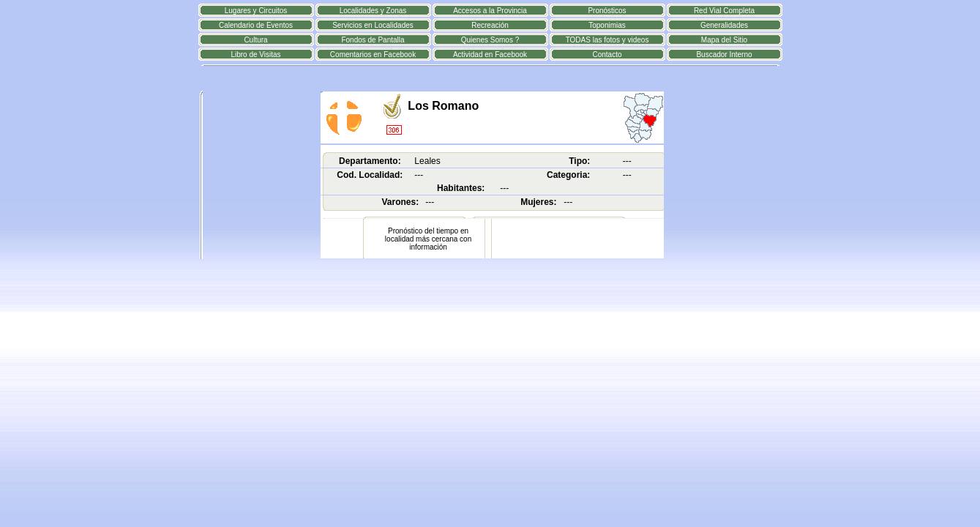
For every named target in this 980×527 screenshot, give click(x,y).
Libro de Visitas (255, 55)
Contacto (607, 55)
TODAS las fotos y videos (607, 40)
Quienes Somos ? (490, 40)
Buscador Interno (724, 55)
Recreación (490, 25)
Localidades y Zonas (373, 11)
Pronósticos (607, 11)
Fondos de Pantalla (373, 40)
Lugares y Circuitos (256, 11)
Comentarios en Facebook (373, 55)
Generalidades (724, 25)
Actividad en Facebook (490, 55)
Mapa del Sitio (724, 40)
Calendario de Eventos (256, 25)
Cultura (255, 40)
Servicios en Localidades (373, 25)
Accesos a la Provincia (490, 11)
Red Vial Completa (724, 11)
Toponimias (607, 25)
